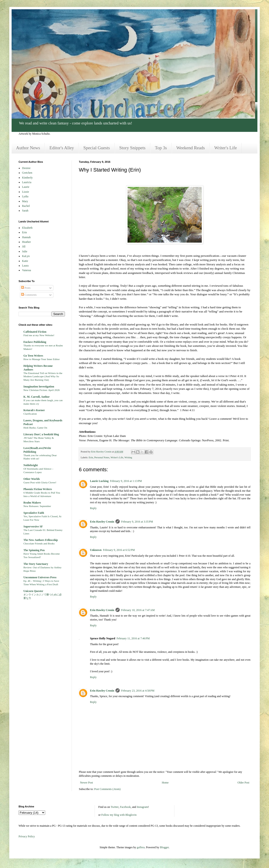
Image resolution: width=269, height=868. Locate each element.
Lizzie (26, 192)
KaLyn (26, 256)
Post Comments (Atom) (107, 789)
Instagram (142, 807)
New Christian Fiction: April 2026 (42, 390)
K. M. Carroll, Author (37, 397)
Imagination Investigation (39, 387)
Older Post (243, 783)
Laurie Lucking (99, 481)
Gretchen (27, 173)
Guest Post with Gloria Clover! (40, 482)
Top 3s (161, 148)
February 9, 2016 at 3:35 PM (137, 522)
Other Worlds (32, 479)
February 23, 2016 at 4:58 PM (138, 691)
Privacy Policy (27, 836)
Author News (28, 148)
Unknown (96, 550)
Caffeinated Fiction (35, 332)
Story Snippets (132, 148)
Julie (25, 251)
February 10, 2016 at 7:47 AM (138, 610)
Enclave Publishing (35, 342)
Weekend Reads (191, 148)
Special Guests (97, 148)
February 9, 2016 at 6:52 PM (119, 550)
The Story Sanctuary (36, 564)
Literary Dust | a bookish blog (41, 434)
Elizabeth (27, 228)
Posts (26, 288)
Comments (29, 295)
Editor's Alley (62, 148)
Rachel (26, 206)
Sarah (25, 211)
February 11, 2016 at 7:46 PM (133, 638)
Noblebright (31, 465)
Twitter (115, 807)
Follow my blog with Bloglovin (119, 815)
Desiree (26, 168)
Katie (25, 261)
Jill (24, 247)
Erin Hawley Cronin (102, 522)
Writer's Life (226, 148)
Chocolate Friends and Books (39, 543)
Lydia (25, 196)
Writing (128, 457)
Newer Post (86, 783)
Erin (91, 457)
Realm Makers (32, 503)
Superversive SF (33, 527)
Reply (93, 508)
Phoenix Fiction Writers (38, 489)
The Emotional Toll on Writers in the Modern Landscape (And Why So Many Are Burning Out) (43, 377)
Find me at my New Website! (39, 335)
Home (165, 783)
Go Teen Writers (33, 356)
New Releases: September (37, 506)
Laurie (26, 187)
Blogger (164, 847)
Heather (26, 242)
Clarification (30, 414)
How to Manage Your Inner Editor (42, 359)
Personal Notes (102, 457)
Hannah (26, 237)
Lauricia (27, 182)
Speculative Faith (34, 513)
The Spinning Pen (34, 550)
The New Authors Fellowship (41, 540)
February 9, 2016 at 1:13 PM (126, 481)
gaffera (141, 847)
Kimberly (27, 178)
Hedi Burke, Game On (35, 428)
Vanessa (27, 270)
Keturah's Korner (34, 410)
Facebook (125, 807)
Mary (25, 201)
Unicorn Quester (33, 591)
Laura (25, 266)
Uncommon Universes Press (40, 577)
